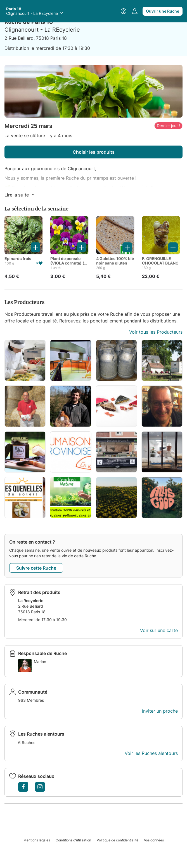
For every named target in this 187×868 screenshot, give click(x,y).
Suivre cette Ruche (36, 568)
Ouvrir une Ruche (163, 11)
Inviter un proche (160, 711)
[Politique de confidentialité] (120, 840)
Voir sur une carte (159, 630)
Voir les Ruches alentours (151, 753)
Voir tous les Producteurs (156, 332)
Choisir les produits (94, 152)
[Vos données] (154, 840)
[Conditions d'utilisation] (76, 840)
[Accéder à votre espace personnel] (135, 11)
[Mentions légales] (40, 840)
